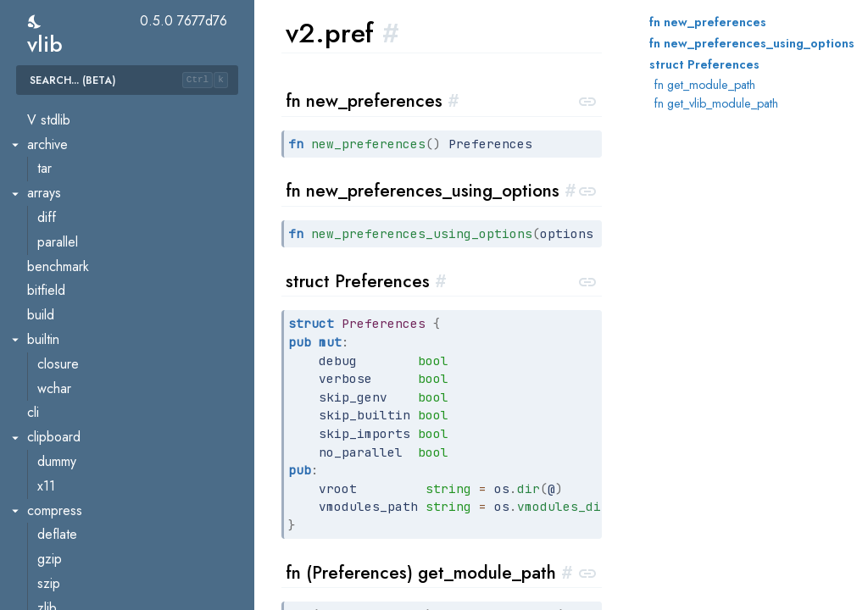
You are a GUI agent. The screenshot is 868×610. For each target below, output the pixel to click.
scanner (60, 328)
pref (49, 305)
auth (49, 475)
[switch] (35, 22)
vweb (42, 597)
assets (55, 450)
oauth (53, 524)
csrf (48, 499)
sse (47, 572)
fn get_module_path (705, 85)
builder (57, 206)
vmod (53, 133)
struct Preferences (704, 64)
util (45, 402)
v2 (34, 158)
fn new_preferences (708, 22)
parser (56, 280)
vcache (58, 109)
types (53, 377)
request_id (67, 549)
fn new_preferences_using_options (752, 43)
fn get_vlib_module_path (716, 103)
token (53, 353)
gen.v (53, 255)
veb (38, 427)
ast (45, 183)
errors (54, 231)
